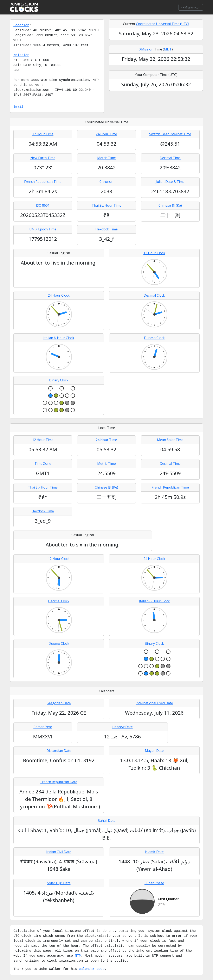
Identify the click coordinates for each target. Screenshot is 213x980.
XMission (21, 55)
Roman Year (43, 727)
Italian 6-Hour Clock (59, 338)
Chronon (106, 182)
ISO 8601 (43, 205)
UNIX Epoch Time (43, 229)
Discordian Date (59, 751)
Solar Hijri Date (59, 883)
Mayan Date (154, 751)
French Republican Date (59, 782)
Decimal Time (170, 158)
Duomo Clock (154, 338)
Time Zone (43, 464)
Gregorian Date (59, 703)
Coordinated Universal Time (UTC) (163, 24)
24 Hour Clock (59, 295)
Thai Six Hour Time (106, 205)
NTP (78, 956)
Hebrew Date (122, 727)
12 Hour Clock (154, 253)
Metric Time (106, 158)
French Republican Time (43, 182)
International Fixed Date (154, 703)
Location (21, 25)
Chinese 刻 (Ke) (170, 205)
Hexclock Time (106, 229)
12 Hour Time (43, 134)
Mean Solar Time (170, 440)
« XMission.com (191, 7)
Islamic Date (154, 852)
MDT (168, 49)
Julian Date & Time (170, 182)
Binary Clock (59, 380)
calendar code (92, 969)
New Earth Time (43, 158)
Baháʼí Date (106, 821)
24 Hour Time (106, 134)
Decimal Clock (154, 295)
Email (18, 107)
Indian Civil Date (59, 852)
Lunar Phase (154, 883)
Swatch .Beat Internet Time (170, 134)
